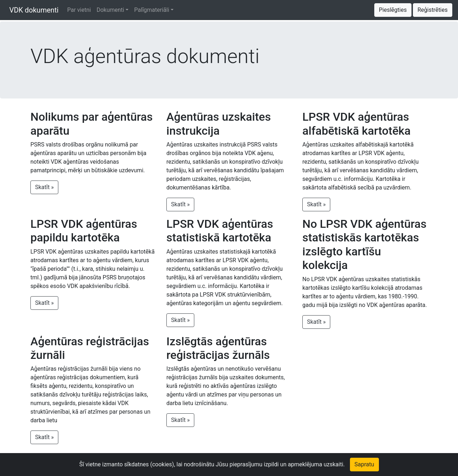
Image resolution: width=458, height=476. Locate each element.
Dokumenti (110, 10)
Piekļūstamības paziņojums (235, 466)
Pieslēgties (393, 10)
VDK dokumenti (32, 10)
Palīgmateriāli (152, 10)
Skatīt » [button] (44, 187)
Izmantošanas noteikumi (167, 466)
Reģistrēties (433, 10)
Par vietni (79, 10)
